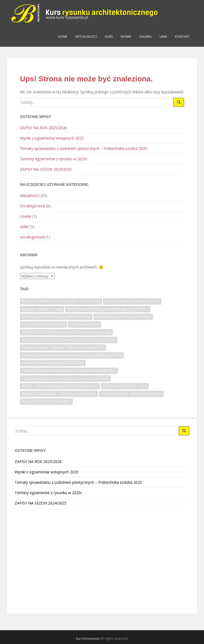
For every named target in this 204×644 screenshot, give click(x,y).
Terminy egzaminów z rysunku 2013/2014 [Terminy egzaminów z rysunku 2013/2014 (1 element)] (53, 363)
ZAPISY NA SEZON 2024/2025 (46, 169)
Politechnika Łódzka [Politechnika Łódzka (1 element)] (84, 324)
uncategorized (32, 237)
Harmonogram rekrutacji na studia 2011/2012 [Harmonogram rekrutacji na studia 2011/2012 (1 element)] (56, 317)
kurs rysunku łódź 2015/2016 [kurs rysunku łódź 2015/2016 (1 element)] (43, 324)
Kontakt (182, 37)
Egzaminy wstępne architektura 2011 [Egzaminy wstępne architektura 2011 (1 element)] (132, 301)
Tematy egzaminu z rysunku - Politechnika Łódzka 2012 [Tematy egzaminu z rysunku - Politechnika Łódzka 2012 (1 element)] (63, 348)
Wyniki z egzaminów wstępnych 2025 (52, 138)
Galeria (145, 37)
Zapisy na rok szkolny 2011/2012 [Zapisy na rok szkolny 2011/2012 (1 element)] (46, 401)
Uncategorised (32, 206)
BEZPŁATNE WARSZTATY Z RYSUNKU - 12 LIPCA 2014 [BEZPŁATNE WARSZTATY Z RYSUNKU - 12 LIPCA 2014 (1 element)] (61, 301)
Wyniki (126, 37)
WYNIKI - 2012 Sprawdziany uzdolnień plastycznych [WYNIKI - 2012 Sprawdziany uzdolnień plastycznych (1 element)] (60, 386)
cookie (26, 216)
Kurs (109, 37)
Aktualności (86, 37)
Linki (163, 37)
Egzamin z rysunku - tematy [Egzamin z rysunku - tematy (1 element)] (42, 309)
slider (24, 227)
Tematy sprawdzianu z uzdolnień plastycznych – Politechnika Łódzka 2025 (84, 148)
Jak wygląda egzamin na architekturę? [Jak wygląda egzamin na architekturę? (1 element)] (123, 317)
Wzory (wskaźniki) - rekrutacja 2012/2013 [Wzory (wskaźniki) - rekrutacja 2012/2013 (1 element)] (131, 394)
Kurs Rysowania (88, 639)
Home (63, 37)
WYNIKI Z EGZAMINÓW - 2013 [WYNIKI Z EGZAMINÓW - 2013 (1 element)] (125, 386)
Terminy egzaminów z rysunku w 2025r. (54, 159)
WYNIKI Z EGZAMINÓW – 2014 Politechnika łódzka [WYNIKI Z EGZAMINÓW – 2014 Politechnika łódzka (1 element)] (59, 394)
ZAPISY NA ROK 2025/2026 (43, 128)
